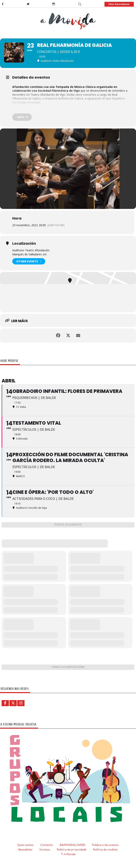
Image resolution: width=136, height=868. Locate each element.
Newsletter (26, 850)
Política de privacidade (72, 850)
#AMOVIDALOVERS (73, 845)
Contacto (47, 845)
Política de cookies (105, 850)
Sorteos (45, 850)
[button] (80, 4)
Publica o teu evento (105, 845)
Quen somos (25, 845)
